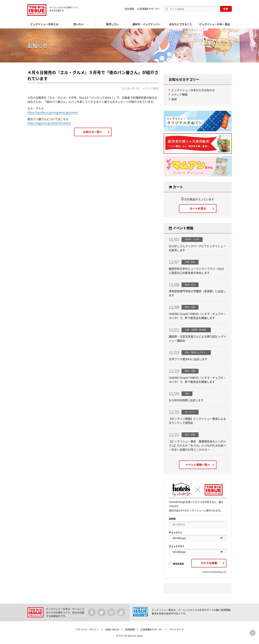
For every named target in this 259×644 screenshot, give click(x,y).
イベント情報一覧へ (198, 465)
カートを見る (198, 208)
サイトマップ (176, 629)
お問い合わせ (112, 629)
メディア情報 (179, 94)
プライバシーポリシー (87, 629)
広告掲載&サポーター (149, 9)
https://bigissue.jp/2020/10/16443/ (49, 123)
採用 (174, 99)
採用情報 (130, 629)
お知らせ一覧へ (93, 132)
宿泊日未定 (176, 564)
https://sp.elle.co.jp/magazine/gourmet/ (53, 112)
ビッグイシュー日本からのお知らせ (193, 90)
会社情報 (129, 9)
